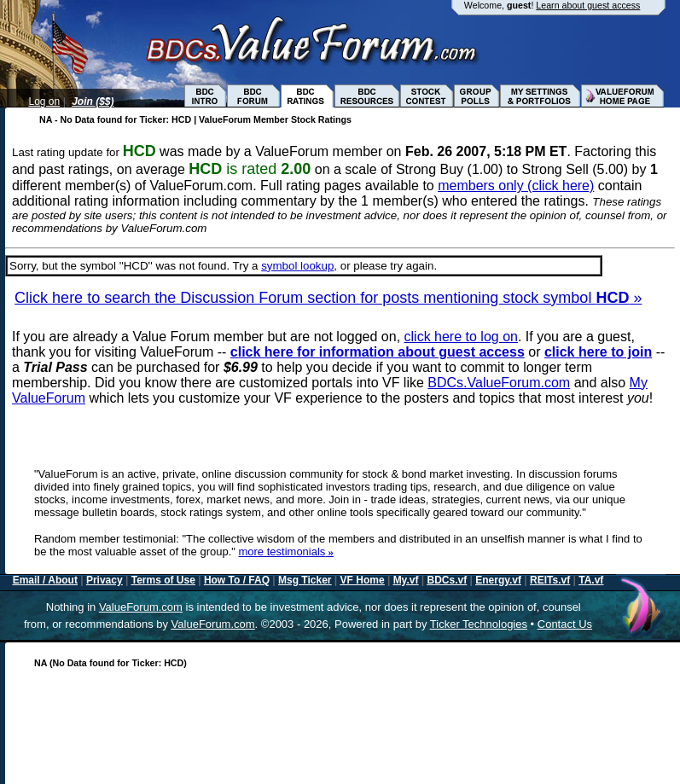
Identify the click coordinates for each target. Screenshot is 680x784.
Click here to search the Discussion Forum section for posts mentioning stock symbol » (328, 298)
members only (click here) (516, 186)
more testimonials (286, 552)
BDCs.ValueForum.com (499, 383)
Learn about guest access (588, 5)
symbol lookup (297, 266)
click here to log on (461, 337)
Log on (45, 102)
